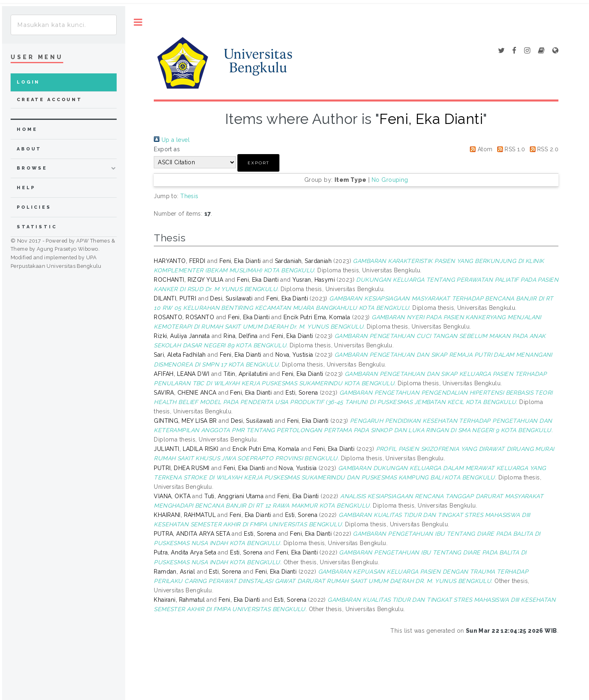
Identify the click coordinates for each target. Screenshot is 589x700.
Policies (34, 207)
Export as (167, 149)
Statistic (37, 227)
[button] (258, 163)
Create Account (50, 100)
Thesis (189, 196)
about (29, 149)
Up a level (172, 140)
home (27, 129)
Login (28, 82)
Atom (480, 149)
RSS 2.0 (543, 149)
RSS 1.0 (510, 149)
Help (26, 188)
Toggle (138, 22)
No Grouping (390, 180)
